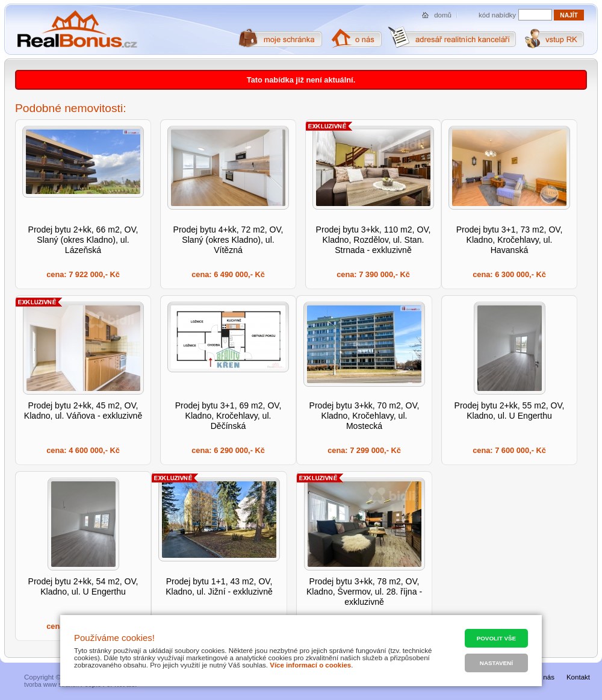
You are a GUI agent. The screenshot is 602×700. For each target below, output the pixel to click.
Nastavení (496, 663)
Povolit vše (496, 638)
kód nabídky (497, 15)
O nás (545, 677)
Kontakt (578, 677)
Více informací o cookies (310, 665)
